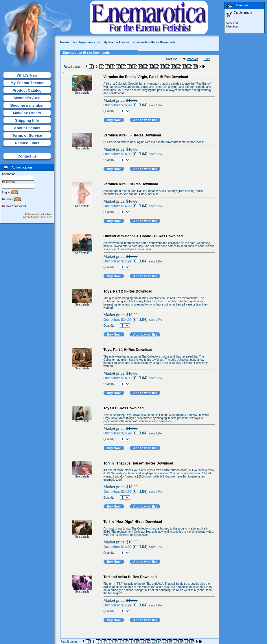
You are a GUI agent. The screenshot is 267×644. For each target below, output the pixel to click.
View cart (232, 23)
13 (157, 67)
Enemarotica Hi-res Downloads (154, 42)
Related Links (27, 143)
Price (207, 59)
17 (179, 67)
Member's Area (27, 98)
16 (173, 67)
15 (168, 67)
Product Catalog (27, 90)
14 (162, 67)
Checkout (232, 26)
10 (140, 67)
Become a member (27, 105)
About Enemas (27, 128)
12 (151, 67)
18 (184, 67)
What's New (27, 75)
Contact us (27, 156)
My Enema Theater (27, 83)
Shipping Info (27, 120)
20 (195, 67)
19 (190, 67)
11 (146, 67)
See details (82, 93)
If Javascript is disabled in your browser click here (37, 216)
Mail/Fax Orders (27, 113)
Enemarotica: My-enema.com (80, 42)
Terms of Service (27, 135)
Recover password (14, 206)
